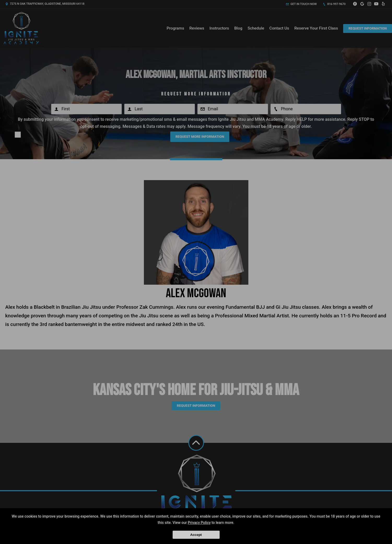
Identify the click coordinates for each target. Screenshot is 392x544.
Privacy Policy (199, 523)
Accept (196, 535)
